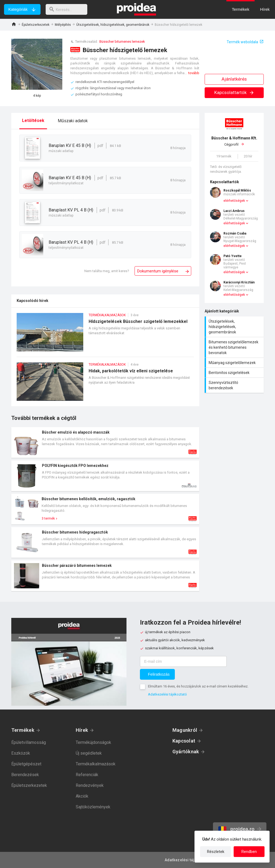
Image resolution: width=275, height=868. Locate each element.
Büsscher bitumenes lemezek (122, 42)
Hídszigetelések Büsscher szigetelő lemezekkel (105, 335)
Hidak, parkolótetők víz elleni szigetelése (105, 384)
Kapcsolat (184, 741)
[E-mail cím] (183, 661)
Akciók (82, 796)
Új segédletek (89, 753)
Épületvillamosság (29, 742)
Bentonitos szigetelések (235, 373)
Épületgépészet (26, 764)
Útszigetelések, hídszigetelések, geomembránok (113, 25)
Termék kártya (105, 442)
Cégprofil (234, 141)
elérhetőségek (234, 201)
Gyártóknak (186, 752)
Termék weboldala (242, 42)
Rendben (249, 852)
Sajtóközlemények (93, 807)
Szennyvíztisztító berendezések (235, 385)
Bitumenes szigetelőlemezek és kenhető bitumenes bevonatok (235, 347)
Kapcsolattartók (234, 92)
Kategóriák (18, 9)
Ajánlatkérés (234, 79)
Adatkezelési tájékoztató (167, 694)
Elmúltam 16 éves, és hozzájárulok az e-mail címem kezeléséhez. (198, 686)
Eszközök (21, 753)
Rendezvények (90, 785)
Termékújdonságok (93, 742)
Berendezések (25, 775)
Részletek (216, 852)
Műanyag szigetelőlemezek (235, 363)
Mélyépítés (63, 25)
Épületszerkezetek (36, 25)
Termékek (23, 730)
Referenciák (87, 775)
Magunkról (185, 730)
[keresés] (68, 9)
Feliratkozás (159, 674)
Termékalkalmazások (96, 764)
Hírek (82, 730)
